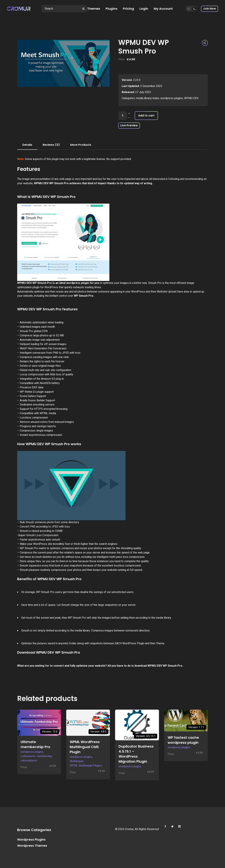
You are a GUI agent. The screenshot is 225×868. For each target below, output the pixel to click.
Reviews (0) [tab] (51, 145)
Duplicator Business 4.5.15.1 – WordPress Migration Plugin (136, 754)
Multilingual (76, 761)
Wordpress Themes (32, 846)
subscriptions (29, 761)
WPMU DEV (191, 98)
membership (44, 756)
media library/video (148, 98)
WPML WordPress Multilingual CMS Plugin (85, 747)
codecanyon (28, 756)
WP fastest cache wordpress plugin (183, 740)
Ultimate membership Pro (35, 744)
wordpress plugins (172, 98)
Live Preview (129, 125)
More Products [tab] (81, 145)
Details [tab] (27, 145)
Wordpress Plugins (31, 840)
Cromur (129, 829)
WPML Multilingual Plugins (86, 766)
